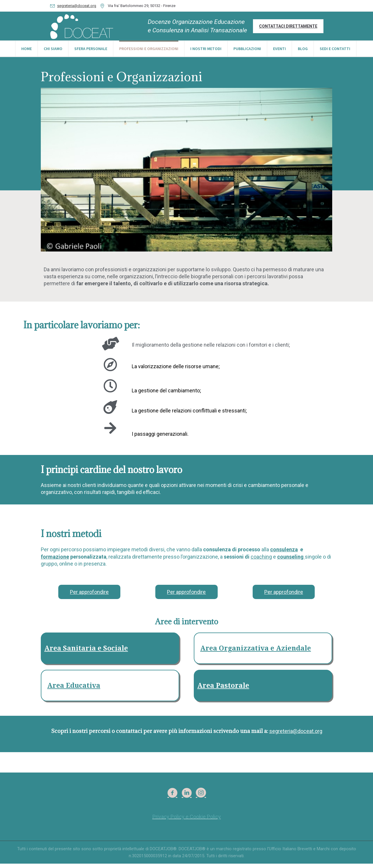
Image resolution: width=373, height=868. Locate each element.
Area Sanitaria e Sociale (86, 653)
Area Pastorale (223, 690)
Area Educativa (74, 690)
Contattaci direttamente (288, 26)
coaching (261, 561)
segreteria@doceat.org (77, 6)
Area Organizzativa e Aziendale (256, 653)
